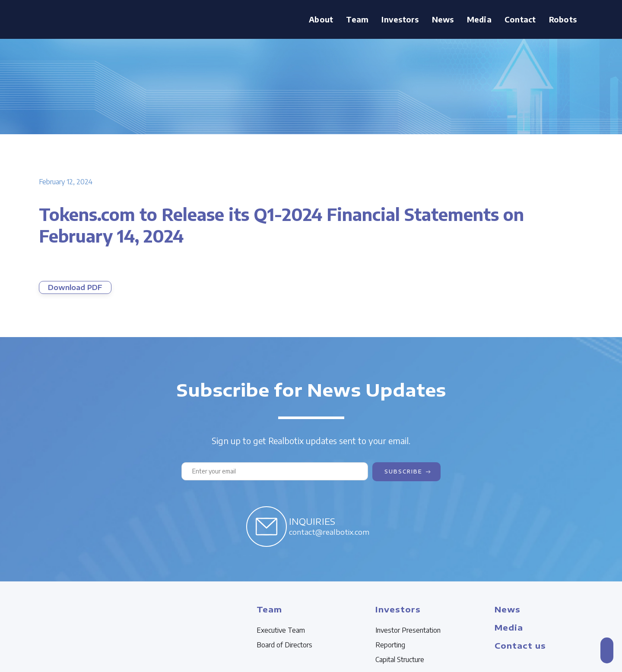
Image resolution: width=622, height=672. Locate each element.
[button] (357, 19)
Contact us (520, 645)
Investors (400, 19)
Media (479, 19)
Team (357, 19)
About (321, 19)
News (443, 19)
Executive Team (281, 630)
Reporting (390, 645)
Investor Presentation (408, 630)
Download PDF (75, 287)
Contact (520, 19)
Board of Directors (284, 645)
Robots (563, 19)
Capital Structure (400, 659)
